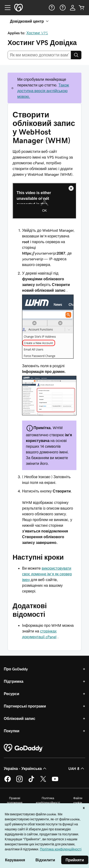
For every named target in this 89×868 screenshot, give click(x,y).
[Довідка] (51, 8)
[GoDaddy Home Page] (23, 748)
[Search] (76, 55)
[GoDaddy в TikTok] (31, 781)
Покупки (12, 731)
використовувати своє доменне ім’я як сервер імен (47, 574)
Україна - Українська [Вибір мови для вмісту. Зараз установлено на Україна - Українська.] (26, 768)
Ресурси (12, 694)
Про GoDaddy (16, 669)
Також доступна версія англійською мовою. (43, 91)
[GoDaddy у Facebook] (8, 781)
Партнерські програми (25, 706)
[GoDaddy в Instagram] (19, 781)
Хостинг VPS (37, 33)
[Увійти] (73, 8)
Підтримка (14, 681)
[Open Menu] (6, 8)
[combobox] (39, 55)
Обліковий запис (20, 718)
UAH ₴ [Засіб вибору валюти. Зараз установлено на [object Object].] (77, 768)
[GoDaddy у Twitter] (43, 781)
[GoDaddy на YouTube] (55, 781)
